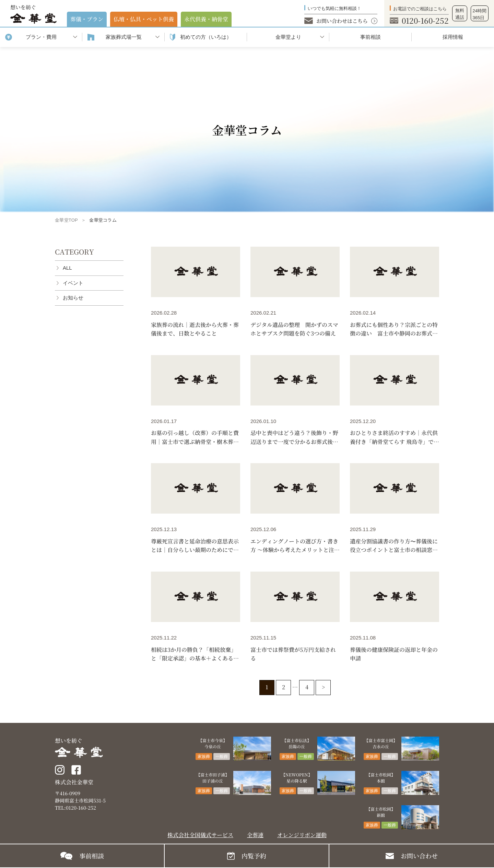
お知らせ (73, 298)
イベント (73, 283)
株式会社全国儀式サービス (200, 835)
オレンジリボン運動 (302, 835)
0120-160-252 (425, 20)
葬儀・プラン (87, 19)
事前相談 (370, 37)
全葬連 (255, 835)
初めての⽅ (206, 37)
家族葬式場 (124, 37)
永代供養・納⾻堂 (206, 19)
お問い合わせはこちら (342, 21)
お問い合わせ (419, 856)
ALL (67, 268)
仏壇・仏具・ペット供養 (144, 19)
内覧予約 (254, 856)
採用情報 (453, 37)
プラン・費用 (41, 37)
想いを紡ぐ (33, 14)
